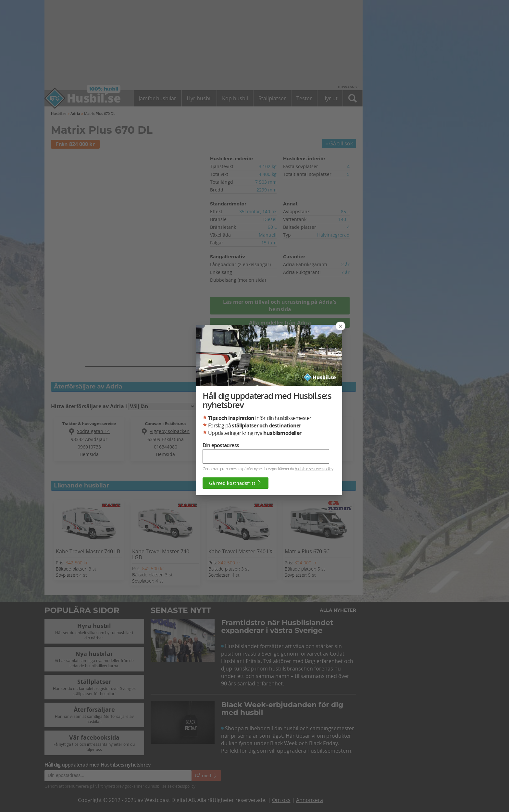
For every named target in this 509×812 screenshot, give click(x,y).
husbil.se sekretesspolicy (314, 469)
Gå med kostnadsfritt (236, 483)
